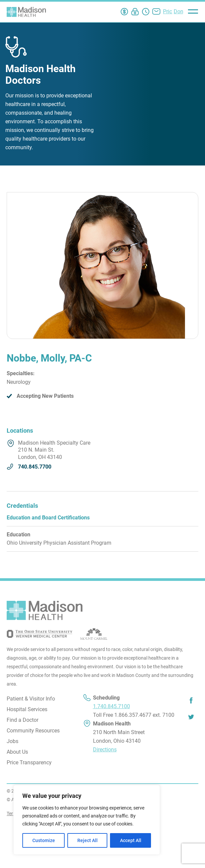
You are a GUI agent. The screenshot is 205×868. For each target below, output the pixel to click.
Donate (182, 11)
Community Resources (33, 731)
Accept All (131, 840)
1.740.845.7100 (111, 706)
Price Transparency (29, 762)
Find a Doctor (22, 720)
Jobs (12, 741)
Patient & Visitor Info (31, 699)
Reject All (87, 840)
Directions (105, 750)
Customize (44, 840)
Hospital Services (27, 709)
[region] (87, 820)
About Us (17, 752)
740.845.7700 (35, 467)
